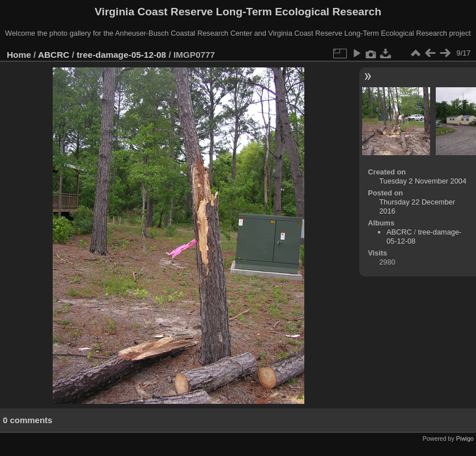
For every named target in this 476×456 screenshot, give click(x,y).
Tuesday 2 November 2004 (423, 181)
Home (19, 55)
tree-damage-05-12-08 (121, 55)
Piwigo (465, 438)
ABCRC (54, 55)
